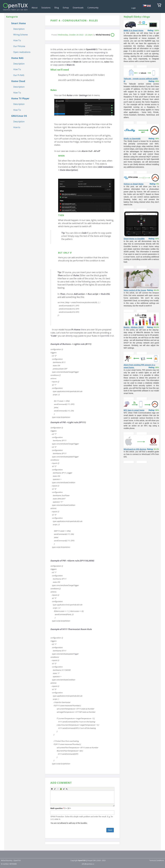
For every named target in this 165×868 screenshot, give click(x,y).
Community (93, 8)
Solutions (46, 8)
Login (134, 8)
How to (17, 127)
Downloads (78, 8)
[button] (52, 789)
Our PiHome (19, 46)
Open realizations (22, 52)
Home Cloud (18, 81)
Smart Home (18, 23)
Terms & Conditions (157, 860)
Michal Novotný (103, 35)
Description (19, 29)
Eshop (66, 8)
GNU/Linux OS (19, 116)
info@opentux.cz (88, 864)
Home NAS (17, 58)
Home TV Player (20, 98)
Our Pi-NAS (19, 75)
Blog (57, 8)
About (35, 8)
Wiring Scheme (20, 35)
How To (17, 40)
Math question (57, 808)
